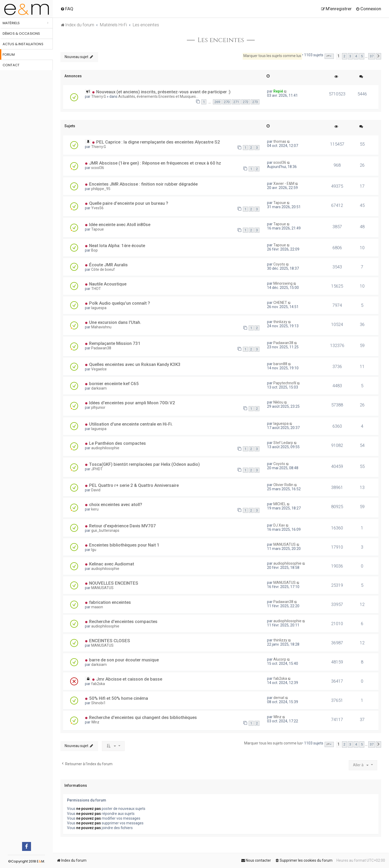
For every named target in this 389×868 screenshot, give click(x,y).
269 (217, 102)
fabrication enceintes (110, 602)
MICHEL (280, 504)
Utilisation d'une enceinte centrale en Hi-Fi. (131, 424)
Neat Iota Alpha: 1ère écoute (117, 246)
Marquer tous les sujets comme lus (272, 56)
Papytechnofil (285, 383)
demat (279, 698)
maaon (97, 607)
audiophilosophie (105, 448)
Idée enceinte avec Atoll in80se (120, 224)
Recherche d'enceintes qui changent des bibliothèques (143, 717)
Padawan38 (101, 348)
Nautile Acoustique (108, 284)
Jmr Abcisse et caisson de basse (129, 679)
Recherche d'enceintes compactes (123, 621)
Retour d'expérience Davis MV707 (122, 526)
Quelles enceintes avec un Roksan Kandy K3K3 (135, 364)
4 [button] (356, 56)
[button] (329, 56)
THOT (96, 289)
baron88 (280, 364)
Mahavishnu (101, 327)
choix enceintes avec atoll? (116, 504)
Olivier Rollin (283, 485)
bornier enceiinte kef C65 (114, 384)
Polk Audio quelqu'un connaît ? (120, 303)
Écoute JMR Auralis (108, 265)
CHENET (280, 303)
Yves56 (97, 208)
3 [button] (350, 56)
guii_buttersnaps (105, 530)
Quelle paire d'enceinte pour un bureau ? (129, 203)
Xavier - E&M (284, 183)
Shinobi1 (98, 703)
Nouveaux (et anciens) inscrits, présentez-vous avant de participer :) (163, 92)
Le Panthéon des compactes (117, 443)
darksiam (99, 388)
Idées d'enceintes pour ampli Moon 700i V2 (132, 403)
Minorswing (283, 283)
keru (95, 509)
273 (255, 102)
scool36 (98, 168)
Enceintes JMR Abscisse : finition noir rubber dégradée (143, 184)
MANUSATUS (285, 544)
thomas (280, 141)
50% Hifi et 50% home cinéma (119, 698)
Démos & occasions (21, 34)
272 (246, 102)
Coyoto (279, 264)
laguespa (99, 308)
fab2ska (98, 684)
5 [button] (362, 56)
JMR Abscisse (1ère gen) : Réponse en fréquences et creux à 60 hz (155, 163)
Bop (94, 250)
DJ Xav (279, 525)
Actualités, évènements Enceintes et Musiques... (158, 96)
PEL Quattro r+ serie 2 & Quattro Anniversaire (134, 485)
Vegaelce (99, 369)
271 (236, 102)
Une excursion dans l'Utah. (115, 322)
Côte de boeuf (103, 269)
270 (227, 102)
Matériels (11, 23)
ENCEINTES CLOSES (110, 641)
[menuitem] (67, 9)
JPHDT (97, 469)
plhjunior (98, 407)
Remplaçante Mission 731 (115, 343)
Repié (278, 91)
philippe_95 (101, 189)
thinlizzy (280, 322)
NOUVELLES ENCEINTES (114, 583)
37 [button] (372, 56)
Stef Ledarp (283, 443)
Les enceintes (221, 40)
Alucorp (280, 659)
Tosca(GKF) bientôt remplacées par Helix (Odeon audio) (144, 464)
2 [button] (344, 56)
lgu (94, 550)
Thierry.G (99, 96)
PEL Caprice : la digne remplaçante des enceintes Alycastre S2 (158, 142)
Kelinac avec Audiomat (112, 564)
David (96, 490)
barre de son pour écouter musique (124, 660)
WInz (95, 722)
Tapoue (280, 203)
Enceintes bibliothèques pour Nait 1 (124, 545)
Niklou (278, 402)
